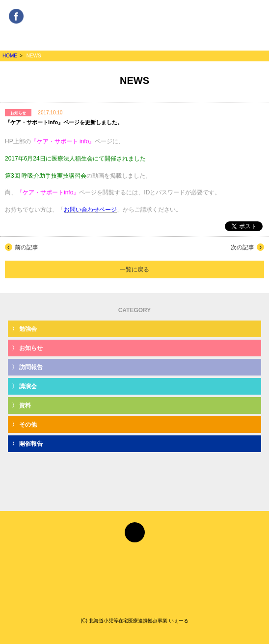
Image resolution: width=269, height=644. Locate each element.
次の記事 (242, 247)
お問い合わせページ (90, 210)
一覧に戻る (134, 269)
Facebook (16, 13)
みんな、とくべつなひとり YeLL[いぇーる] (134, 24)
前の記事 (27, 247)
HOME (10, 56)
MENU (251, 20)
